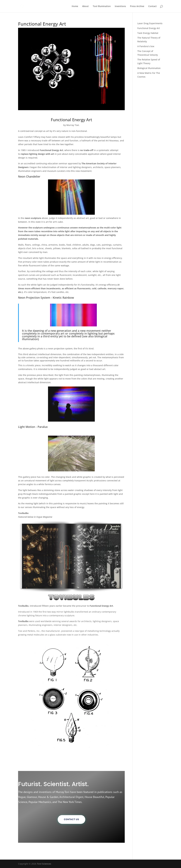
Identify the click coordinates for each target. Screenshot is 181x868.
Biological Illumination (149, 68)
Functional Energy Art (149, 28)
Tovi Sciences (44, 864)
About (85, 6)
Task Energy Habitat (148, 33)
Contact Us (71, 819)
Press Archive (137, 6)
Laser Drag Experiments (150, 23)
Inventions (120, 6)
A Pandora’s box (146, 46)
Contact (152, 6)
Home (75, 6)
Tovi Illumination (102, 6)
